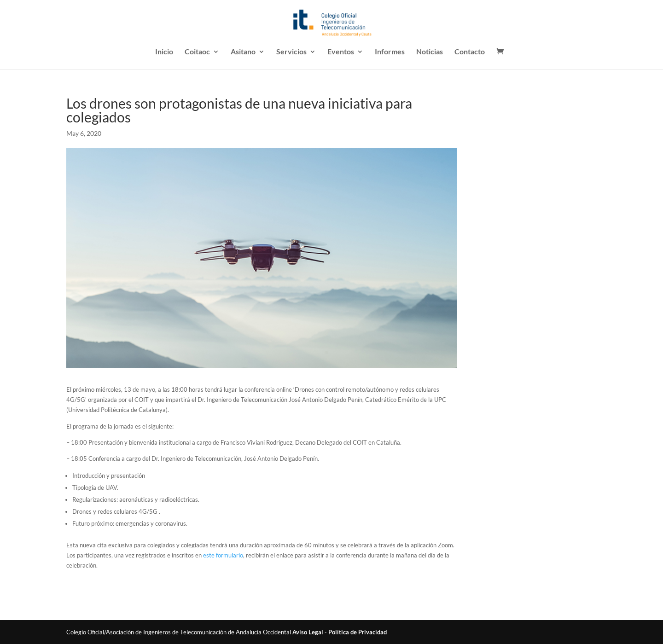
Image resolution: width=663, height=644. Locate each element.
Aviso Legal (308, 632)
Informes (390, 52)
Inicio (164, 52)
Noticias (430, 52)
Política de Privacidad (358, 632)
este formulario (223, 555)
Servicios (291, 52)
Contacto (470, 52)
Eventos (341, 52)
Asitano (243, 52)
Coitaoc (197, 52)
